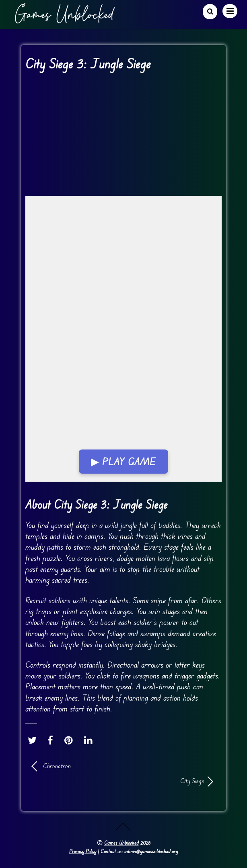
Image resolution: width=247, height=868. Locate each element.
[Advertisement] (123, 136)
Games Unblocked (121, 843)
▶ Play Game (123, 462)
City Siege (118, 781)
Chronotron (57, 766)
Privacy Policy (83, 851)
